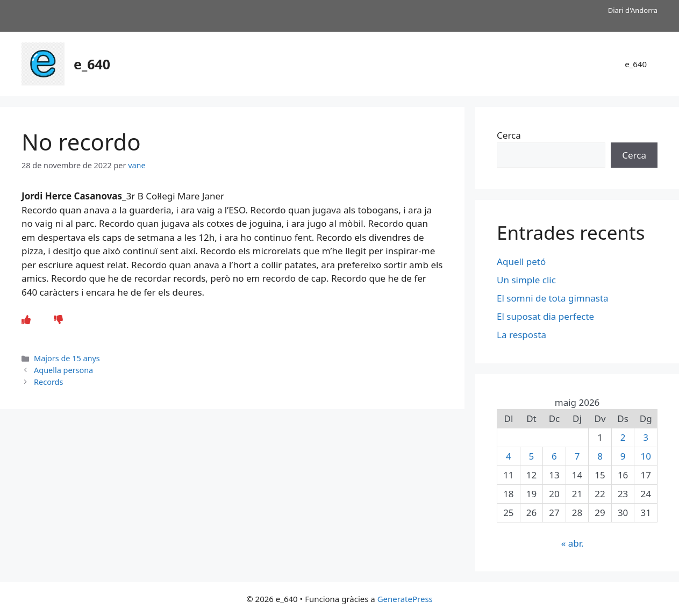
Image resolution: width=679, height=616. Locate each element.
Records (48, 382)
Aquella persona (63, 370)
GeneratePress (405, 599)
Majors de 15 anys (67, 358)
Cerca (509, 135)
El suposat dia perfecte (545, 316)
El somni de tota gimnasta (554, 298)
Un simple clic (526, 280)
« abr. (573, 543)
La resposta (521, 335)
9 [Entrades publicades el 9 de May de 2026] (623, 456)
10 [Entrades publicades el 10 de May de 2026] (645, 456)
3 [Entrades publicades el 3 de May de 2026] (646, 437)
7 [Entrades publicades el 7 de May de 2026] (577, 456)
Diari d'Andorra (633, 10)
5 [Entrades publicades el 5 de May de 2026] (532, 456)
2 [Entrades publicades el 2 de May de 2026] (623, 437)
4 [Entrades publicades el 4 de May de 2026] (509, 456)
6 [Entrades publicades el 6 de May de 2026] (554, 456)
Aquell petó (521, 262)
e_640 (92, 64)
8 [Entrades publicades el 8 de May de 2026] (600, 456)
